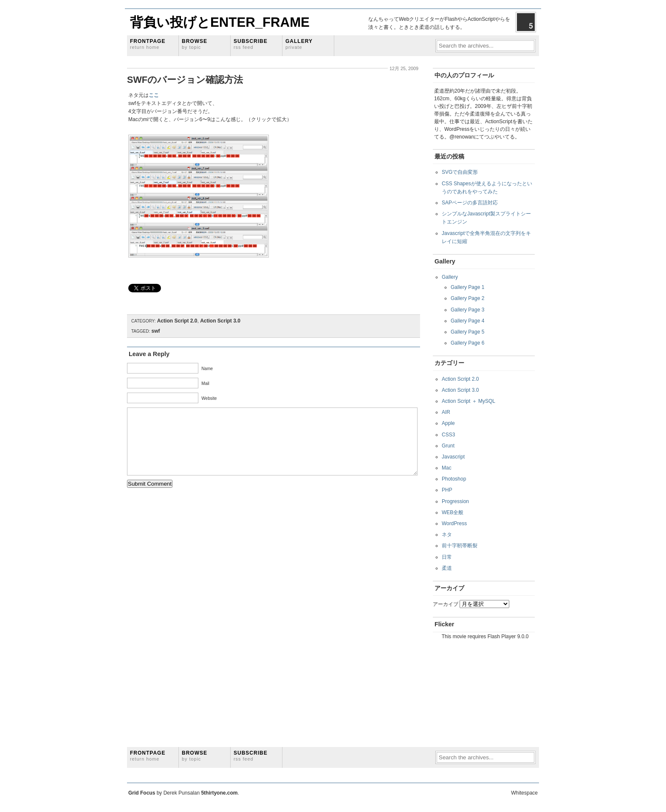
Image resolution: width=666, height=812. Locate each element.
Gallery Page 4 (467, 321)
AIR (446, 412)
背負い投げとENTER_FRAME (220, 22)
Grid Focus (142, 793)
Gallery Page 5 (467, 332)
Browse (195, 44)
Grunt (448, 446)
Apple (448, 423)
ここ (154, 95)
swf (156, 331)
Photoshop (454, 479)
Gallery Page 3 (467, 310)
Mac (447, 468)
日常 (447, 557)
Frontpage (148, 44)
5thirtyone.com (219, 793)
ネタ (447, 535)
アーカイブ (446, 604)
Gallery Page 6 (467, 343)
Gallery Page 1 (467, 287)
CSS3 (448, 435)
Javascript (453, 457)
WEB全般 (453, 512)
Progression (455, 501)
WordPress (454, 523)
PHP (447, 490)
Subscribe (251, 44)
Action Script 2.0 (177, 321)
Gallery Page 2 (467, 298)
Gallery (299, 44)
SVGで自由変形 (460, 172)
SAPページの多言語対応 (470, 203)
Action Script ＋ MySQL (468, 401)
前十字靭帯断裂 (460, 546)
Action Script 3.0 (220, 321)
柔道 (447, 568)
